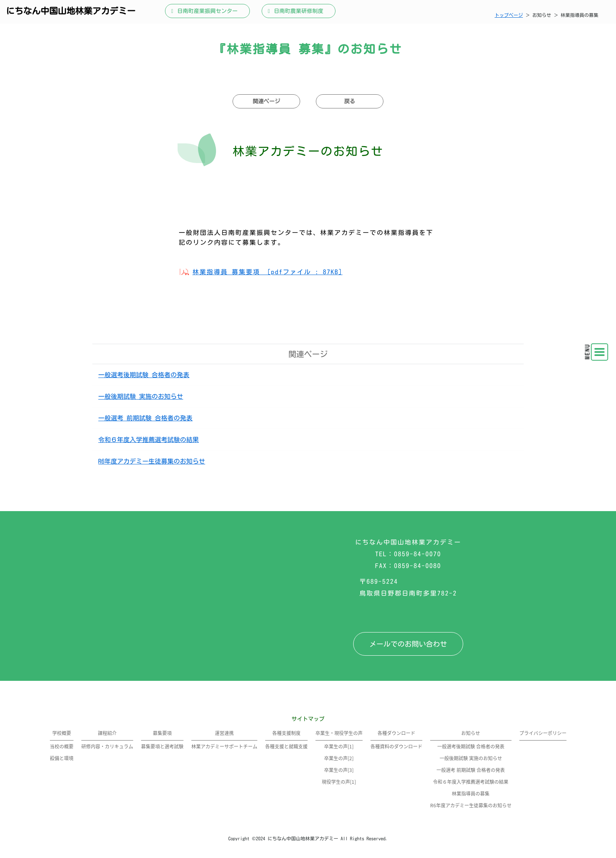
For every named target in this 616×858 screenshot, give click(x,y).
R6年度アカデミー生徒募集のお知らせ (152, 461)
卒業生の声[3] (339, 770)
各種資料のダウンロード (396, 746)
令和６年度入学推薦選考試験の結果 (148, 440)
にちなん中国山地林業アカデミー (71, 11)
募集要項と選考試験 (162, 746)
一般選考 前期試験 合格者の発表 (145, 418)
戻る (350, 101)
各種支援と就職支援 (286, 746)
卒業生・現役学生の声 (339, 733)
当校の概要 (62, 746)
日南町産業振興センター (207, 11)
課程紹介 (107, 733)
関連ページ (266, 101)
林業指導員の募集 (471, 793)
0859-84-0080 (418, 566)
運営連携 (224, 733)
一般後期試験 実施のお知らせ (141, 396)
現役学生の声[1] (339, 782)
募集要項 (162, 733)
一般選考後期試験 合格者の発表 (144, 375)
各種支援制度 (286, 733)
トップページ (509, 15)
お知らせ (471, 733)
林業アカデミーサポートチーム (224, 746)
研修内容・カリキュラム (107, 746)
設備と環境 (62, 758)
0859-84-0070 (418, 554)
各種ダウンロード (396, 733)
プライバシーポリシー (543, 733)
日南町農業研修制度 (299, 11)
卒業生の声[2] (339, 758)
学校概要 (62, 733)
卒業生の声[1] (339, 746)
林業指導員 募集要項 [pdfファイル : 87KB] (268, 272)
